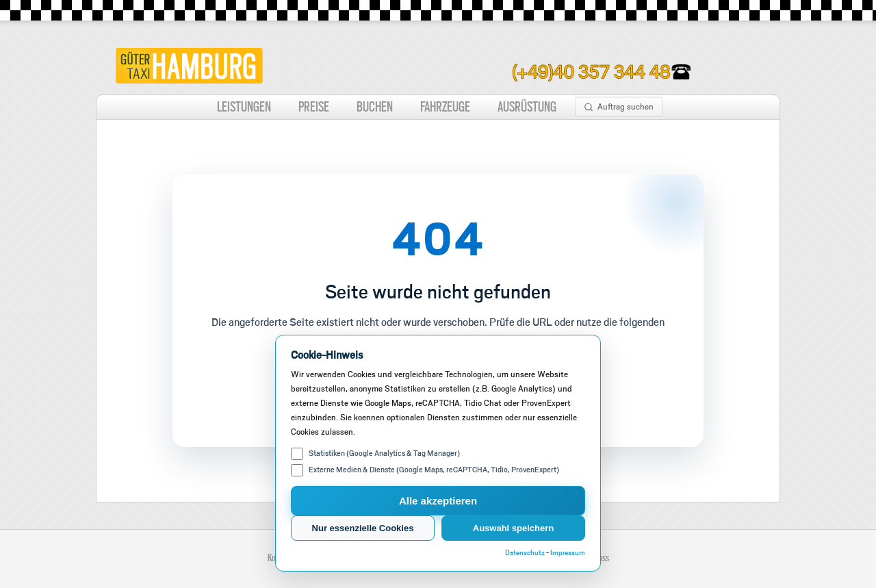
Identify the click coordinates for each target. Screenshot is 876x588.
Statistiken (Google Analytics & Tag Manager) (375, 454)
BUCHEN (375, 107)
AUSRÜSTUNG (527, 107)
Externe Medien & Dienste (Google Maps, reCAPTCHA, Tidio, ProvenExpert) (425, 470)
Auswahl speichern (513, 528)
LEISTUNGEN (244, 107)
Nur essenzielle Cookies (363, 528)
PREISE (314, 107)
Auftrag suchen (619, 107)
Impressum (568, 553)
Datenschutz (525, 553)
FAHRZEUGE (445, 107)
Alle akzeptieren (438, 501)
